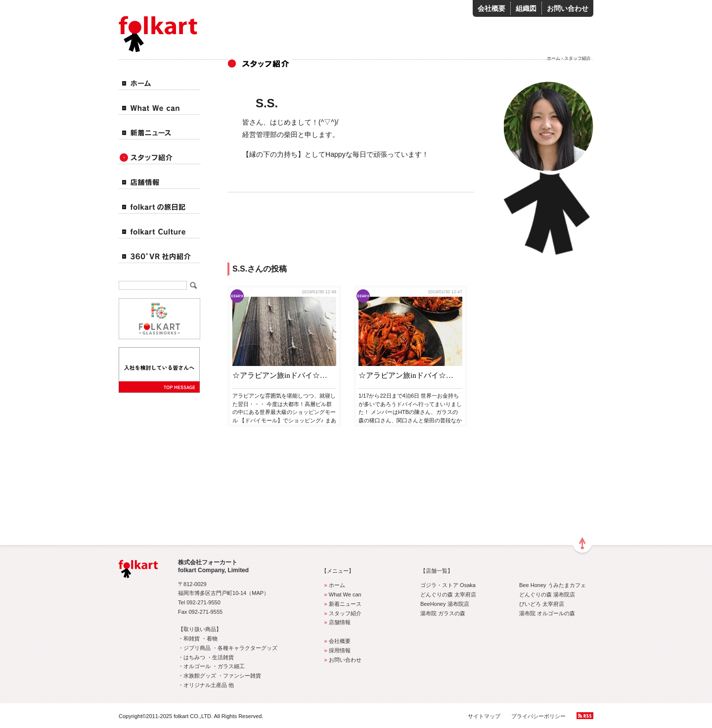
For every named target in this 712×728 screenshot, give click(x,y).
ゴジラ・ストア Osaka (448, 585)
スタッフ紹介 (341, 613)
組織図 (526, 8)
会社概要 (491, 8)
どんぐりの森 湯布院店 (547, 594)
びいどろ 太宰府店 (542, 604)
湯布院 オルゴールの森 (547, 613)
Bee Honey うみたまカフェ (553, 585)
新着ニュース (341, 604)
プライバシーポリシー (538, 716)
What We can (341, 594)
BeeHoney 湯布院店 (445, 604)
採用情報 (336, 650)
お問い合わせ (568, 8)
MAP (258, 593)
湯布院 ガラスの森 (443, 613)
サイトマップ (484, 716)
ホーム (554, 58)
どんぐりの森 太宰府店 (448, 594)
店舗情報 (336, 622)
